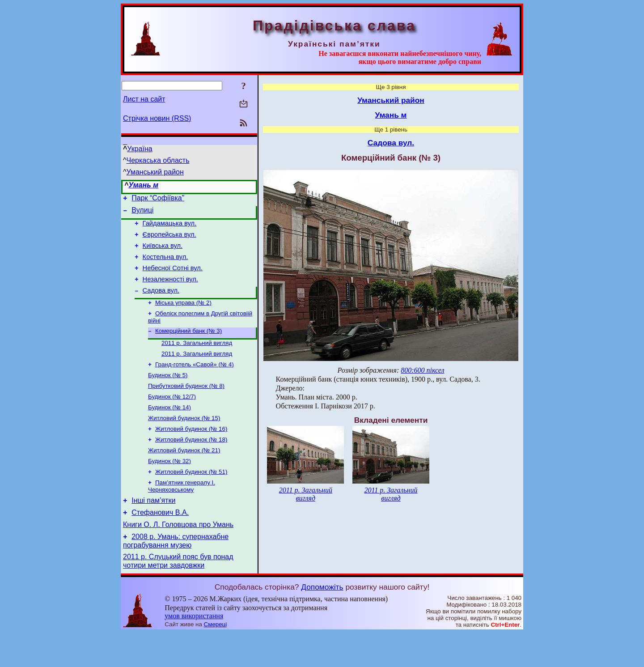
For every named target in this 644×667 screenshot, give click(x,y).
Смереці (216, 658)
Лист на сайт (144, 99)
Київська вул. (163, 252)
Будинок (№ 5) (168, 393)
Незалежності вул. (170, 290)
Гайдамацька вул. (169, 227)
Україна (140, 149)
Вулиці (142, 213)
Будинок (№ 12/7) (172, 417)
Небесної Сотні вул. (173, 277)
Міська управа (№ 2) (183, 316)
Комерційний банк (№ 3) (189, 346)
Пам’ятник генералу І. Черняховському (182, 513)
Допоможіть (322, 621)
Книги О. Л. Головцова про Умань (178, 556)
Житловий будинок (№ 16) (191, 452)
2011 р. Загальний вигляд (197, 359)
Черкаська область (158, 160)
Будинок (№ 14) (169, 428)
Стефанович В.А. (160, 542)
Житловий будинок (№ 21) (184, 475)
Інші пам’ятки (153, 529)
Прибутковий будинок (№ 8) (186, 405)
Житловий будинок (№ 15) (184, 440)
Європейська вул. (169, 240)
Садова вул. (161, 302)
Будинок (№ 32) (169, 486)
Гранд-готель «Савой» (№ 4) (195, 382)
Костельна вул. (165, 265)
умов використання (194, 650)
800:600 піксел (422, 370)
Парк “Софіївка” (158, 199)
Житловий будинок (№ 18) (191, 463)
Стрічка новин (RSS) (157, 118)
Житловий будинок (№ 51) (191, 498)
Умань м (143, 185)
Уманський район (155, 172)
